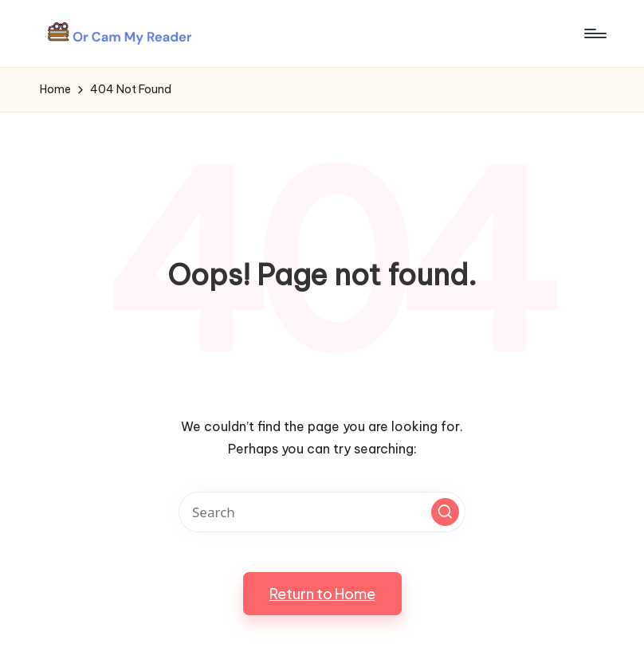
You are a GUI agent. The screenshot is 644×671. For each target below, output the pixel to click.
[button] (445, 512)
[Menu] (594, 33)
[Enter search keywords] (322, 512)
